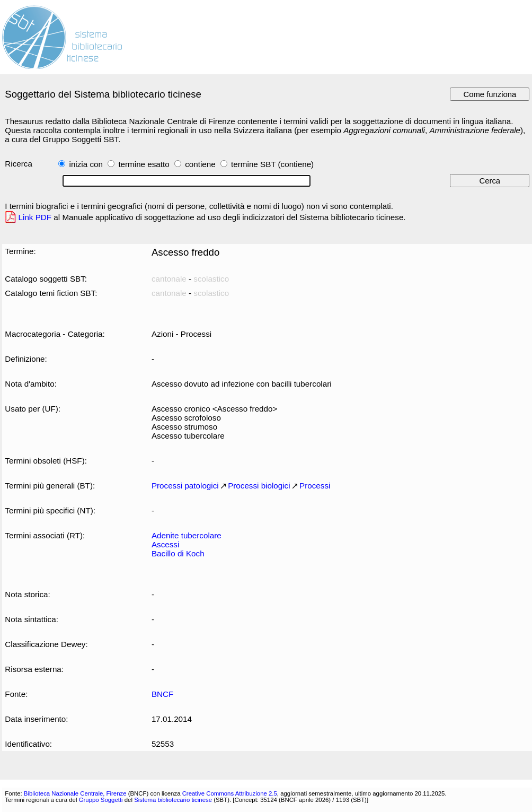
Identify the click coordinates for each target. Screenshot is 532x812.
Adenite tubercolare (187, 535)
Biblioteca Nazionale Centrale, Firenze (75, 793)
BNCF (162, 694)
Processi (315, 486)
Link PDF (35, 217)
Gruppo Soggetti (101, 800)
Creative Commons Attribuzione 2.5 (230, 793)
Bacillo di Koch (178, 553)
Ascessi (165, 544)
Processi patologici (185, 486)
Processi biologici (259, 486)
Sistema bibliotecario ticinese (173, 800)
